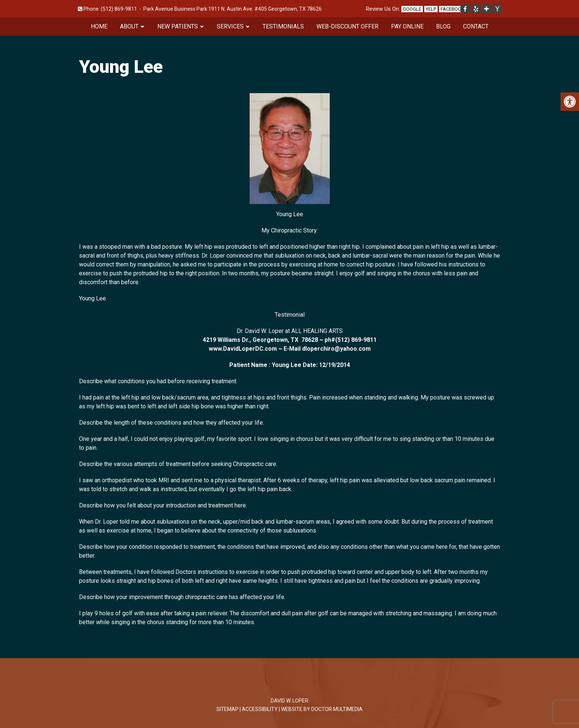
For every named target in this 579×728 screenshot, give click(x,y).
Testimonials (283, 26)
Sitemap (227, 709)
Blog (443, 26)
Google (412, 9)
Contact (476, 26)
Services (230, 26)
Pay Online (407, 26)
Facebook (452, 9)
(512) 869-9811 (119, 9)
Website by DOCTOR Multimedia (322, 709)
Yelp (431, 9)
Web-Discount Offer (347, 26)
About (129, 26)
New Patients (178, 26)
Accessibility (260, 709)
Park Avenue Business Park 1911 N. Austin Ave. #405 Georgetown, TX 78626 (232, 9)
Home (99, 26)
